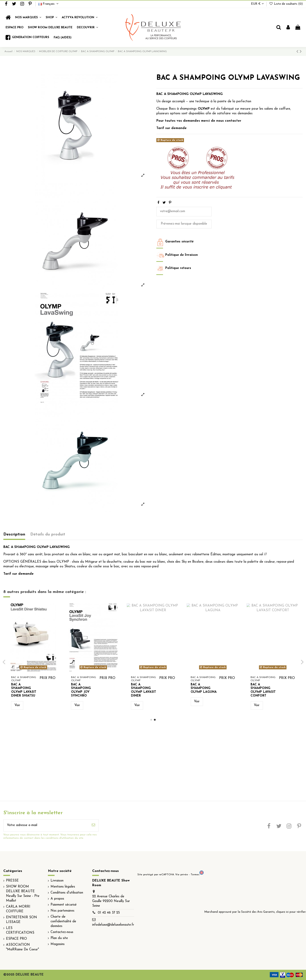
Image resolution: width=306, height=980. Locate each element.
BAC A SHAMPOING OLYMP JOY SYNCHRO (260, 690)
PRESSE (12, 881)
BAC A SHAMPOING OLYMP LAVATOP (21, 690)
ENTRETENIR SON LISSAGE (21, 920)
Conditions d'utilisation (67, 893)
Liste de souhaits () (286, 4)
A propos (57, 899)
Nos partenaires (62, 911)
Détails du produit (48, 534)
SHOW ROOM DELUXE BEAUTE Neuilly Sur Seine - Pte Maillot (23, 894)
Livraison (57, 881)
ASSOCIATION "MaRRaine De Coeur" (22, 947)
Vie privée (182, 875)
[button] (51, 17)
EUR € (257, 4)
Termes (195, 875)
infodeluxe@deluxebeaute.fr (113, 925)
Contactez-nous (62, 932)
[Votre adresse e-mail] (46, 825)
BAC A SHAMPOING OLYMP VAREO (143, 688)
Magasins (58, 944)
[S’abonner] (93, 825)
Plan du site (59, 938)
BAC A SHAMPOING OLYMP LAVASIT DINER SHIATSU (203, 690)
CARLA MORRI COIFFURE (18, 909)
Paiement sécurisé (64, 905)
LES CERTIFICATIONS (20, 931)
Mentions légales (63, 887)
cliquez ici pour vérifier (291, 912)
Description (14, 534)
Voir (17, 705)
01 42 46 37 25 (109, 913)
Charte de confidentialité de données (63, 922)
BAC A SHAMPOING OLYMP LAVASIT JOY (84, 690)
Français (49, 4)
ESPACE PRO (16, 939)
